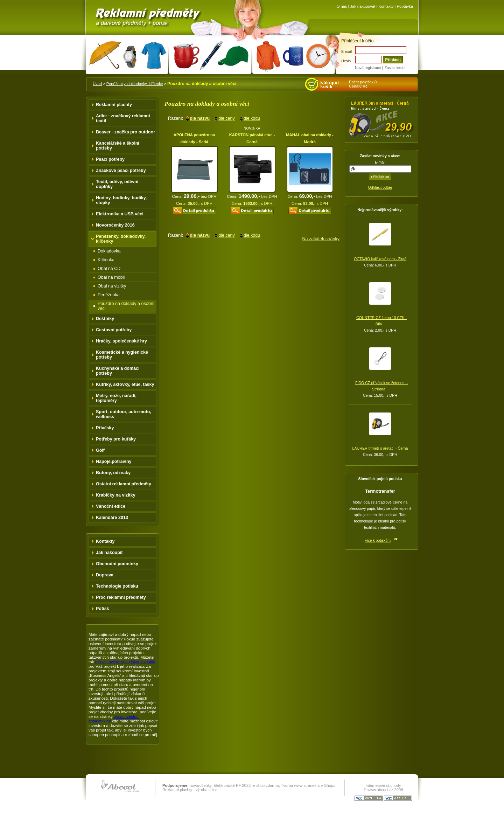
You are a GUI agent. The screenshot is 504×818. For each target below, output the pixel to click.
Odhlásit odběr (380, 187)
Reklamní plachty (114, 105)
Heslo (346, 61)
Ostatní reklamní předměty (124, 484)
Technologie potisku (117, 586)
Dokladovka (109, 251)
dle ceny (227, 118)
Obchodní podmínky (117, 564)
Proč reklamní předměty (121, 597)
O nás (342, 6)
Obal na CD (109, 269)
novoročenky (201, 785)
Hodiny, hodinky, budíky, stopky (121, 200)
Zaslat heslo (395, 68)
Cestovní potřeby (114, 330)
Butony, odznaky (113, 473)
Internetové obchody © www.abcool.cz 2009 (383, 788)
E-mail (346, 51)
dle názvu (200, 118)
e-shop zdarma (266, 785)
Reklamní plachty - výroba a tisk (190, 790)
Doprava (105, 575)
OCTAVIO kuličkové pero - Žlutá (380, 259)
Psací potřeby (110, 159)
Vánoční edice (111, 506)
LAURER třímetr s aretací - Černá (380, 448)
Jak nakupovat (363, 6)
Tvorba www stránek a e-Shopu (308, 785)
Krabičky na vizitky (116, 495)
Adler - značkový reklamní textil (123, 118)
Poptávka (405, 6)
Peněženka (109, 295)
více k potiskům (378, 540)
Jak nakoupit (109, 553)
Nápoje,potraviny (114, 462)
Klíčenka (106, 260)
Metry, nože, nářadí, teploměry (116, 398)
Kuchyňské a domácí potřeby (118, 371)
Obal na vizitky (112, 286)
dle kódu (252, 118)
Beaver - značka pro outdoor (125, 132)
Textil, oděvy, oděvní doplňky (117, 184)
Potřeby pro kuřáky (116, 439)
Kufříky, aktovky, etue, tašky (125, 384)
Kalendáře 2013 (112, 518)
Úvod (97, 84)
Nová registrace (368, 68)
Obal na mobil (111, 277)
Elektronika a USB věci (120, 214)
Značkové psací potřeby (121, 171)
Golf (100, 450)
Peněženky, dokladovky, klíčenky (135, 84)
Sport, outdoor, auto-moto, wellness (124, 414)
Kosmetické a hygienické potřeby (122, 355)
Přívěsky (105, 428)
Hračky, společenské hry (121, 341)
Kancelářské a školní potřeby (118, 146)
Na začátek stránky (321, 239)
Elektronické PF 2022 (232, 785)
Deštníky (105, 319)
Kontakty (386, 6)
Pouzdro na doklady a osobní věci (126, 306)
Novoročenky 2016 (115, 225)
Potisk (103, 609)
